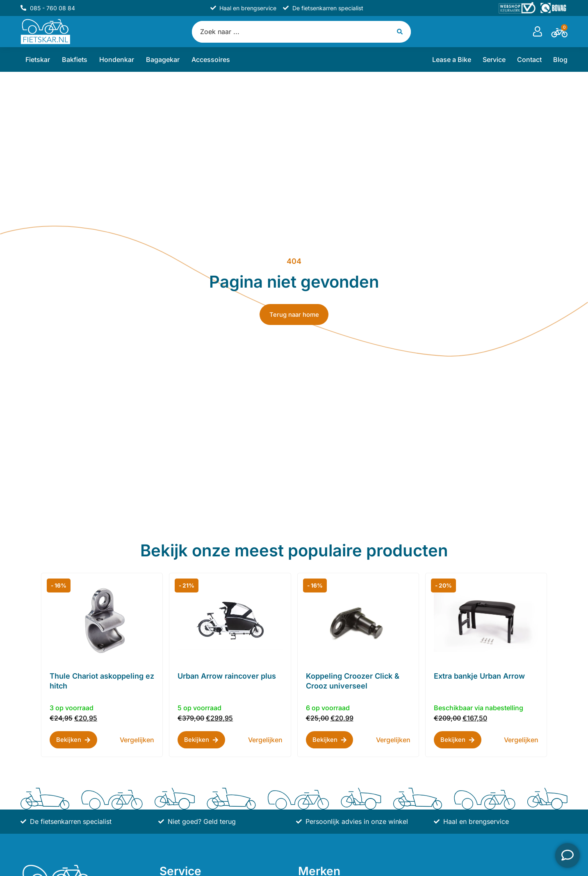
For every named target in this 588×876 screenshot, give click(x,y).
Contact (529, 60)
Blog (560, 60)
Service (494, 60)
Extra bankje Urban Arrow (479, 677)
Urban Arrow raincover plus (227, 677)
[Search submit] (401, 32)
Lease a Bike (452, 60)
